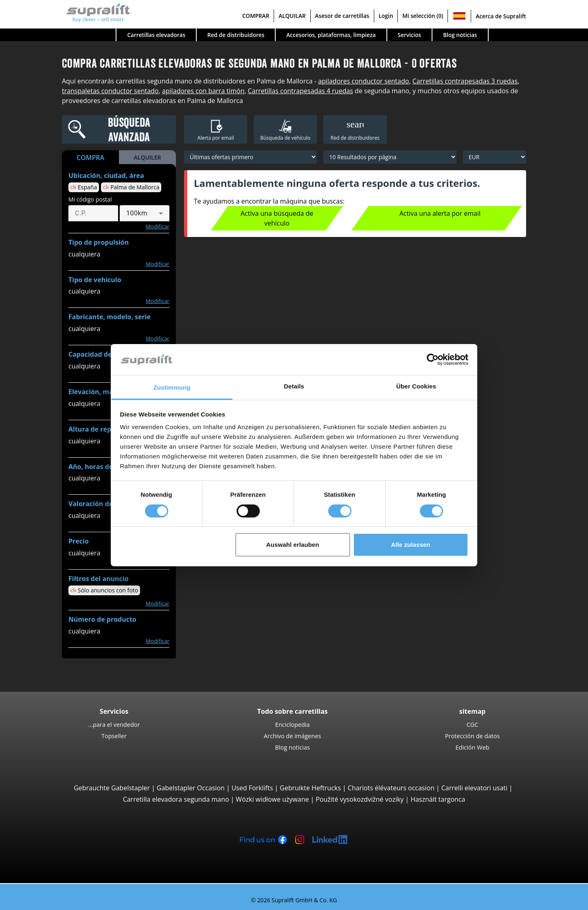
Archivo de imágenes (293, 736)
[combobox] (145, 213)
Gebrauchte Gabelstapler (112, 788)
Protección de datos (473, 736)
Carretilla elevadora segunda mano (176, 799)
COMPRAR (256, 16)
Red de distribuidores (236, 35)
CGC (473, 724)
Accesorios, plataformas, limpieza (331, 35)
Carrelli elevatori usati (474, 788)
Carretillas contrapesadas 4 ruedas (300, 91)
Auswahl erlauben (293, 545)
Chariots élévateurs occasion (391, 788)
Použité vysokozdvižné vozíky (360, 799)
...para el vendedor (114, 724)
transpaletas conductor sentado (110, 91)
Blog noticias (460, 35)
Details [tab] (294, 386)
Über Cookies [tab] (416, 386)
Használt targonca (438, 799)
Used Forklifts (252, 788)
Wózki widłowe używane (272, 799)
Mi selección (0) (423, 16)
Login (386, 16)
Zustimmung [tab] (172, 387)
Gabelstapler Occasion (191, 788)
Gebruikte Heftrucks (310, 788)
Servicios (410, 35)
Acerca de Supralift (501, 16)
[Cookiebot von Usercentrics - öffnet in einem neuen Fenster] (433, 360)
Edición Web (472, 747)
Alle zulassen (410, 545)
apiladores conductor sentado (363, 81)
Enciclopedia (293, 724)
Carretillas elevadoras (156, 35)
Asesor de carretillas (342, 16)
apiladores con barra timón (203, 91)
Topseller (114, 736)
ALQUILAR (292, 16)
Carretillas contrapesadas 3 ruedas (465, 81)
